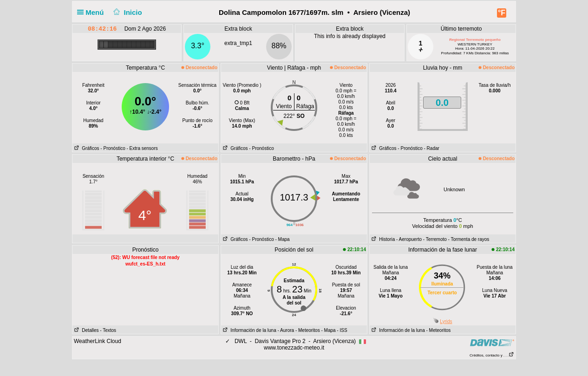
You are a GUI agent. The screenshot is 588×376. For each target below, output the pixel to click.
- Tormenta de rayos (469, 239)
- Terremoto (435, 239)
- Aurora (286, 330)
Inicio (127, 12)
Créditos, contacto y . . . (492, 355)
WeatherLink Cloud (98, 341)
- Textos (108, 330)
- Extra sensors (142, 148)
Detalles (85, 330)
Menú (92, 12)
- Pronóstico (113, 148)
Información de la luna (249, 330)
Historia (382, 239)
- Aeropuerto (409, 239)
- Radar (432, 148)
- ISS (342, 330)
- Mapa (283, 239)
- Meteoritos (308, 330)
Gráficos (86, 148)
